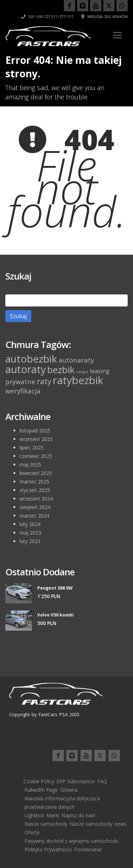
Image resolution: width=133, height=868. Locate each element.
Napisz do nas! (78, 815)
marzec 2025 (34, 482)
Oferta (32, 832)
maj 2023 (30, 533)
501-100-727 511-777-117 (47, 17)
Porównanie (88, 849)
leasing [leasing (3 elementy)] (100, 371)
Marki (53, 815)
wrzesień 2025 (36, 439)
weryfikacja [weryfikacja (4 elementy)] (23, 391)
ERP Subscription (76, 781)
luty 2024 (30, 524)
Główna (69, 790)
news (121, 824)
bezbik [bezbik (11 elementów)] (61, 370)
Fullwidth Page (41, 790)
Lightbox (34, 815)
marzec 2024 (34, 516)
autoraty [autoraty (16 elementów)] (26, 369)
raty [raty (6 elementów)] (44, 381)
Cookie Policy (39, 781)
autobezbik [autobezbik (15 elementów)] (31, 359)
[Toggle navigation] (117, 35)
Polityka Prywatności (48, 849)
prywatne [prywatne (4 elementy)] (20, 382)
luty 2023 (30, 541)
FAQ (102, 781)
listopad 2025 (35, 430)
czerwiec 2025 (36, 456)
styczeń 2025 (35, 490)
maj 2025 (30, 465)
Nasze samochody (46, 824)
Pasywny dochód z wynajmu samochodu (71, 841)
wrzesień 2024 (36, 499)
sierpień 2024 (35, 507)
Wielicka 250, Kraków (104, 17)
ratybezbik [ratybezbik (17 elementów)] (78, 380)
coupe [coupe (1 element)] (82, 372)
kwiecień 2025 (36, 473)
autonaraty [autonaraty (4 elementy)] (76, 360)
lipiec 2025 (32, 447)
